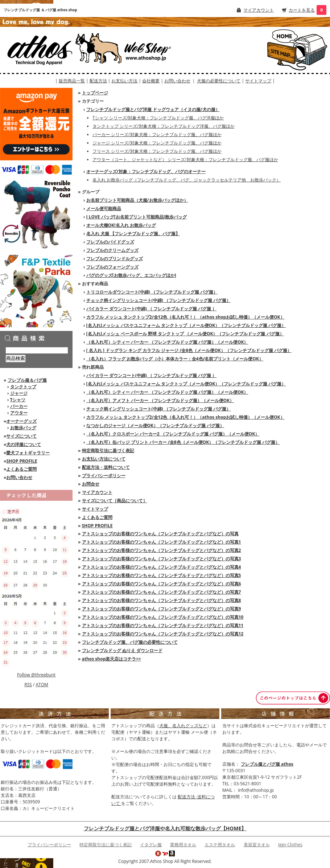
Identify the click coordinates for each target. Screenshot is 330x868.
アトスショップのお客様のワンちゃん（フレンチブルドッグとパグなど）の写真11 (163, 625)
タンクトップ (23, 387)
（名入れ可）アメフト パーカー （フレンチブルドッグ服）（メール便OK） (160, 400)
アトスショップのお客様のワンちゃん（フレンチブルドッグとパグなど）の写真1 (162, 542)
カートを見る (302, 10)
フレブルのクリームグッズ (112, 250)
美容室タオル (257, 845)
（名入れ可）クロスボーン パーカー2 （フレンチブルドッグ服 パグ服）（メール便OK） (173, 434)
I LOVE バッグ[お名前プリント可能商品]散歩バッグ (137, 217)
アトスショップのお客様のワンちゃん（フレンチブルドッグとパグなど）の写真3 (162, 559)
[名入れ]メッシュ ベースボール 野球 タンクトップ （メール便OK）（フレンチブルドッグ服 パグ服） (185, 334)
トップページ (95, 93)
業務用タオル (183, 845)
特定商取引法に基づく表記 (108, 451)
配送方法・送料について (106, 467)
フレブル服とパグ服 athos (267, 764)
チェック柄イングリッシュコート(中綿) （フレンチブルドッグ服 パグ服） (158, 300)
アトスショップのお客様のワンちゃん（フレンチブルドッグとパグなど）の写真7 (162, 592)
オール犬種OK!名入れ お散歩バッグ (121, 225)
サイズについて (21, 436)
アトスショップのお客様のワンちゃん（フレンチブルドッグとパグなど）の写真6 (162, 584)
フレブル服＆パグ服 (27, 380)
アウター (19, 413)
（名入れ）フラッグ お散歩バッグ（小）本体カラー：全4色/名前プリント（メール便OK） (175, 359)
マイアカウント (259, 10)
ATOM (42, 685)
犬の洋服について (24, 444)
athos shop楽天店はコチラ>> (112, 659)
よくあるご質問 (21, 469)
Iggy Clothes (290, 845)
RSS (28, 685)
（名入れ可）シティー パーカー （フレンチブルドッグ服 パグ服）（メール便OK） (167, 342)
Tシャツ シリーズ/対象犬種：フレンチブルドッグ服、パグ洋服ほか (158, 118)
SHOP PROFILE (22, 461)
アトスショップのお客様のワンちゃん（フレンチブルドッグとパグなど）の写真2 (162, 550)
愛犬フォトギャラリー (28, 453)
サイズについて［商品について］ (115, 501)
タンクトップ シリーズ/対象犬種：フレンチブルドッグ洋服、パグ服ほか (164, 126)
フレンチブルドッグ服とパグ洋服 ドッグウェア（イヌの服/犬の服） (153, 109)
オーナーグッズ (21, 421)
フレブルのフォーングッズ (112, 267)
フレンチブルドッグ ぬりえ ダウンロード (122, 650)
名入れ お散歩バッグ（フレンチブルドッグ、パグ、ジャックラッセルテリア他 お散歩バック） (187, 180)
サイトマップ (258, 81)
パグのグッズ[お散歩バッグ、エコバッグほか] (131, 275)
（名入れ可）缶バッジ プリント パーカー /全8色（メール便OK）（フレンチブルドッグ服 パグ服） (183, 442)
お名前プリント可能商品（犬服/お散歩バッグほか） (137, 200)
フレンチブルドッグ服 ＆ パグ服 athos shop (40, 10)
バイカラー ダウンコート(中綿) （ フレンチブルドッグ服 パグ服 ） (152, 309)
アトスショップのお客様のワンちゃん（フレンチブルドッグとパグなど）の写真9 (162, 609)
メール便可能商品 (104, 208)
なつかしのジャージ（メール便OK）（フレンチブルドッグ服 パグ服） (155, 425)
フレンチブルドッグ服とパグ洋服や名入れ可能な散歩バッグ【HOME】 (165, 828)
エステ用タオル (220, 845)
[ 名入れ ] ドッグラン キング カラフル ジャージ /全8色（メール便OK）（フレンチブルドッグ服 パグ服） (189, 350)
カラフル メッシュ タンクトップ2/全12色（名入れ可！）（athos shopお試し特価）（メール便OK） (185, 317)
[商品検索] (37, 350)
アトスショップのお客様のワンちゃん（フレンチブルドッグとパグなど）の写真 (160, 534)
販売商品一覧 (72, 81)
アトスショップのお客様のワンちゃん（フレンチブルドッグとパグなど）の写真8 (162, 600)
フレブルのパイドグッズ (110, 242)
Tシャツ (18, 400)
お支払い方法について (104, 459)
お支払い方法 (124, 81)
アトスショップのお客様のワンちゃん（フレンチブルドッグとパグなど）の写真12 (163, 634)
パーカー (19, 406)
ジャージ (19, 393)
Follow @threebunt (36, 675)
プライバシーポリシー (104, 476)
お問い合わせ (177, 81)
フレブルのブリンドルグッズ (115, 259)
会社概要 (151, 81)
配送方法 (98, 81)
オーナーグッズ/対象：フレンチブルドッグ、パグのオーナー (146, 171)
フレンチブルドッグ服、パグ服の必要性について (130, 642)
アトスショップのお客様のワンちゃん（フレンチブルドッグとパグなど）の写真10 (163, 617)
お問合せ (91, 484)
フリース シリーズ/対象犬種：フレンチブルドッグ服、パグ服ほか (157, 151)
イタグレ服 (151, 845)
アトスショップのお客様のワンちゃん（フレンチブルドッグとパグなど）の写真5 (162, 575)
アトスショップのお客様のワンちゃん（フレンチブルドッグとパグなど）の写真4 (162, 567)
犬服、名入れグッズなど (183, 726)
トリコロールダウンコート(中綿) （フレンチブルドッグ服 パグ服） (152, 292)
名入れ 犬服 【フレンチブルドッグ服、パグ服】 (133, 234)
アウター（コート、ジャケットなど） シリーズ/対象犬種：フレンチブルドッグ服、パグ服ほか (185, 159)
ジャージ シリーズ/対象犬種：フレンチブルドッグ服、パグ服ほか (157, 143)
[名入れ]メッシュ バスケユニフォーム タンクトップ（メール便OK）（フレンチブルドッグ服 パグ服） (186, 325)
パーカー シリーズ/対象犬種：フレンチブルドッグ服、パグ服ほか (157, 134)
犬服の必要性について (219, 81)
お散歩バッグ (23, 428)
